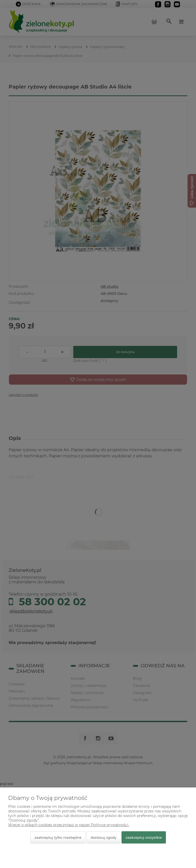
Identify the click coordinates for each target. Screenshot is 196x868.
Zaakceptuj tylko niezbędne (58, 837)
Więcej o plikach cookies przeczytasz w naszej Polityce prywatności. (69, 825)
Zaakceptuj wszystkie (144, 837)
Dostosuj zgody (103, 837)
